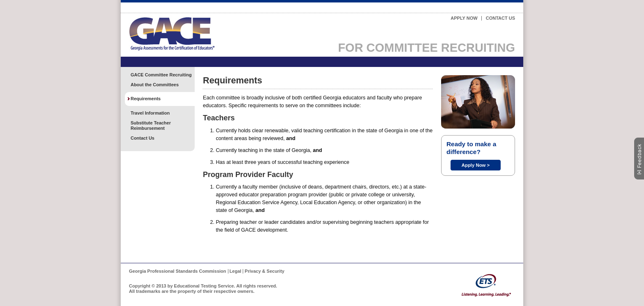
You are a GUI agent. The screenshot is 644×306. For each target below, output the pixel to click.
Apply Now (464, 18)
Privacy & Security (265, 271)
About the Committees (155, 85)
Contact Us (500, 18)
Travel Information (150, 113)
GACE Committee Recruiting (161, 75)
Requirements (146, 99)
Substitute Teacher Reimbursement (151, 125)
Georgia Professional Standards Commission (178, 271)
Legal (236, 271)
